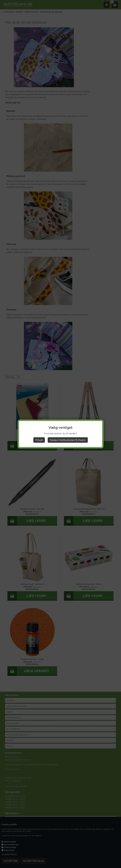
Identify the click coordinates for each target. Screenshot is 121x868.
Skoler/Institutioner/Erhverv (68, 440)
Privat (39, 440)
